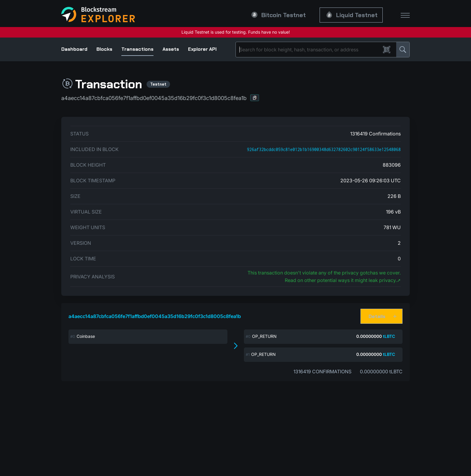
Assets (171, 49)
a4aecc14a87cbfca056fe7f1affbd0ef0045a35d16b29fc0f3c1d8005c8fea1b (155, 316)
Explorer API (202, 49)
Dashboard (74, 49)
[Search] (309, 50)
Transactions (137, 49)
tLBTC (389, 336)
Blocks (104, 49)
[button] (255, 98)
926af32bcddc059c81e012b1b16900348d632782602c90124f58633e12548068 (324, 149)
